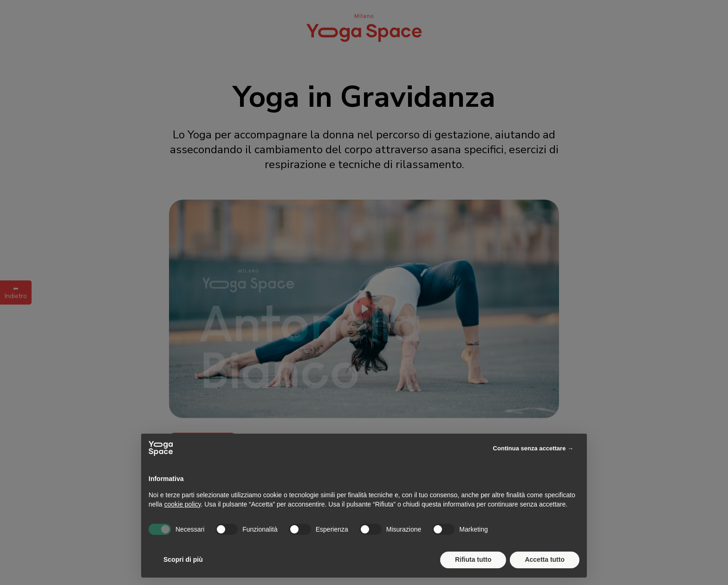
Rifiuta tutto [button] (473, 559)
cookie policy (182, 504)
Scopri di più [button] (183, 559)
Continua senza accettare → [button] (533, 448)
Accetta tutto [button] (545, 559)
